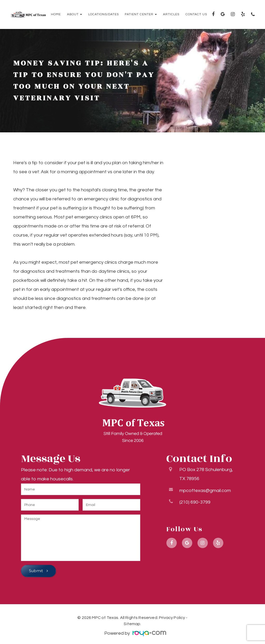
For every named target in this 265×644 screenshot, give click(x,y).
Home (56, 14)
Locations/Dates (104, 14)
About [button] (75, 14)
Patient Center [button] (141, 14)
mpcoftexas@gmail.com (205, 490)
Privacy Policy (172, 618)
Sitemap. (132, 624)
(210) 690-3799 (195, 501)
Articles (171, 14)
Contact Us (196, 14)
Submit (36, 571)
